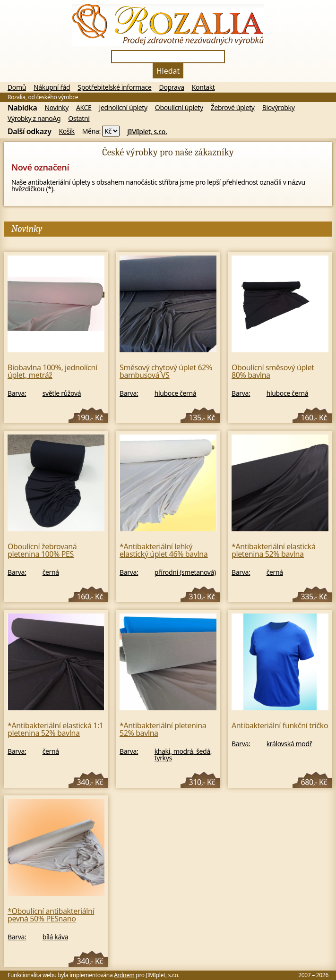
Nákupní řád (52, 87)
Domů (17, 87)
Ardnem (124, 975)
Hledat (168, 71)
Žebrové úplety (233, 108)
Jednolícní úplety (123, 108)
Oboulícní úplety (179, 108)
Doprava (172, 87)
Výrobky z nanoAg (34, 119)
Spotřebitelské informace (114, 87)
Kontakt (203, 87)
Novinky (57, 108)
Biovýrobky (279, 108)
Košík (67, 131)
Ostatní (79, 119)
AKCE (84, 108)
